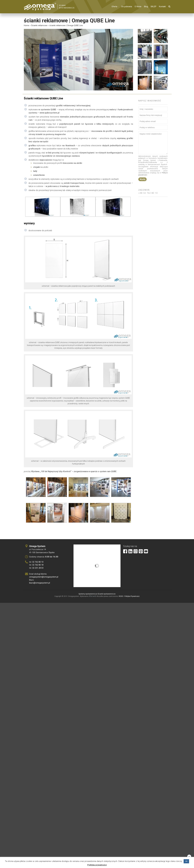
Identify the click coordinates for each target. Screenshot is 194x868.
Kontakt (162, 7)
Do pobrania (127, 7)
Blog (146, 7)
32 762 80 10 (38, 562)
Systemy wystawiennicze (88, 594)
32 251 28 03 (38, 568)
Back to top (189, 857)
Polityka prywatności (97, 865)
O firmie (138, 7)
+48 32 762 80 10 (148, 194)
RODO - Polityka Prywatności (129, 596)
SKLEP (153, 7)
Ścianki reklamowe (39, 25)
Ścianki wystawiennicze (107, 594)
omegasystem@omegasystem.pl (44, 577)
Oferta (114, 7)
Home (26, 25)
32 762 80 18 (38, 565)
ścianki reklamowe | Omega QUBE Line (66, 25)
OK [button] (186, 861)
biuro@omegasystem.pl (40, 583)
